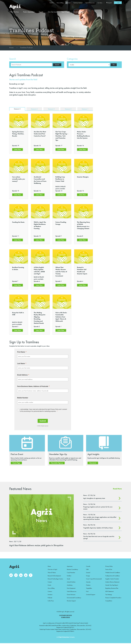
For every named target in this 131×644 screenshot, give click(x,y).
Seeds (68, 579)
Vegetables (89, 588)
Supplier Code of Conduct (112, 579)
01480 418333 (66, 616)
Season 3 (51, 109)
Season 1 (85, 109)
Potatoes (88, 585)
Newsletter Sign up (57, 463)
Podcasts (50, 597)
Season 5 (17, 109)
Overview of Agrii (52, 569)
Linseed (88, 573)
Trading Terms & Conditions (113, 576)
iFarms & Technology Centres (55, 579)
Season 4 (34, 109)
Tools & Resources (90, 3)
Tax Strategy (109, 594)
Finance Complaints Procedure (113, 597)
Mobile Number (23, 398)
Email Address (22, 375)
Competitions (109, 600)
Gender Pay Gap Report (112, 585)
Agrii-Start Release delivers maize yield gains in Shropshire (36, 545)
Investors (100, 3)
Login (118, 3)
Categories (72, 59)
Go (114, 65)
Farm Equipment (71, 588)
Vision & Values (52, 573)
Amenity (88, 582)
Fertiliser (69, 576)
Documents (93, 463)
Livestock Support (91, 594)
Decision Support (71, 600)
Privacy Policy (109, 566)
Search (13, 59)
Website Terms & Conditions (113, 573)
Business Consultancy (72, 569)
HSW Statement (109, 591)
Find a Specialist (29, 12)
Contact (68, 3)
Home (11, 48)
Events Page (16, 463)
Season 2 (68, 109)
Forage (88, 576)
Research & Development (54, 576)
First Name (21, 352)
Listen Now (18, 150)
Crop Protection (71, 573)
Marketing (70, 585)
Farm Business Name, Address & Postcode (33, 387)
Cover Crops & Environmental (94, 579)
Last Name (21, 364)
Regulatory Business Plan (112, 588)
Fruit (87, 591)
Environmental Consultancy (74, 597)
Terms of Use (109, 569)
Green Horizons (71, 594)
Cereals (88, 566)
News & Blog (60, 3)
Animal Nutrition (71, 582)
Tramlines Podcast (78, 3)
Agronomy (70, 566)
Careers (52, 3)
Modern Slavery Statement (112, 582)
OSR (87, 569)
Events (41, 12)
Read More (117, 489)
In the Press (51, 600)
